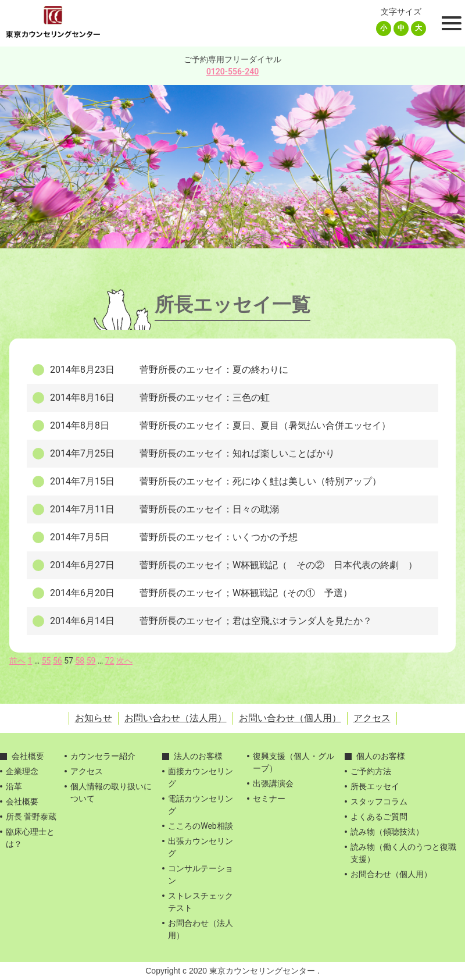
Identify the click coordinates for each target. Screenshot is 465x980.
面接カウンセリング (201, 777)
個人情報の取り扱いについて (111, 792)
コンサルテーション (201, 874)
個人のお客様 (381, 756)
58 (80, 661)
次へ (124, 661)
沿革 (14, 786)
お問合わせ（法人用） (201, 929)
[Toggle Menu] (450, 23)
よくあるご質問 (379, 817)
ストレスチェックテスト (201, 902)
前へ (17, 661)
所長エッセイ (375, 786)
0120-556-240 (233, 72)
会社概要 (28, 756)
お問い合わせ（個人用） (290, 718)
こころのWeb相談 (201, 826)
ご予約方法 (371, 771)
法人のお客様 (198, 756)
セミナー (269, 799)
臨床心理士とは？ (30, 838)
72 (110, 661)
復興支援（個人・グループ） (294, 762)
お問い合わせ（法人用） (176, 718)
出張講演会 (273, 783)
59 (91, 661)
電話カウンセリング (201, 805)
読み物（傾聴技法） (387, 832)
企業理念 (22, 771)
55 (46, 661)
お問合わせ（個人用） (391, 874)
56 (58, 661)
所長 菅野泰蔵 (31, 817)
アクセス (372, 718)
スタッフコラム (379, 801)
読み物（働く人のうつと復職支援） (403, 853)
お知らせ (94, 718)
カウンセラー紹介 (103, 756)
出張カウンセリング (201, 847)
